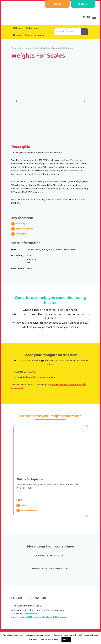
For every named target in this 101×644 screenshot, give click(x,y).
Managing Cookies (49, 639)
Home (28, 48)
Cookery (46, 48)
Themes (17, 35)
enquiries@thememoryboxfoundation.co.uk (42, 617)
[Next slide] (85, 101)
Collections (32, 28)
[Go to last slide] (16, 101)
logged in (31, 377)
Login (57, 4)
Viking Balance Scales (51, 556)
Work (22, 505)
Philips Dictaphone (30, 479)
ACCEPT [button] (66, 639)
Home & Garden (27, 511)
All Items (18, 28)
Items (36, 48)
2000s (20, 500)
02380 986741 (31, 614)
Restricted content (35, 35)
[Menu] (89, 17)
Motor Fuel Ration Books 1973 (48, 569)
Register (83, 4)
